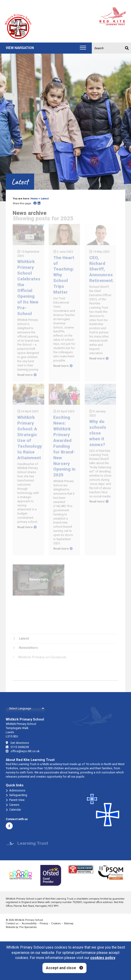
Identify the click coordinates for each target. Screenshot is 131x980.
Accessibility (29, 924)
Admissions (16, 791)
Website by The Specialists (21, 927)
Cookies (56, 924)
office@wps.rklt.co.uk (23, 751)
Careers (13, 805)
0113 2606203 (17, 747)
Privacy (44, 924)
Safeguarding (16, 795)
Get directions (17, 743)
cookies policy (103, 958)
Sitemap (69, 924)
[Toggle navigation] (83, 48)
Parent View (15, 800)
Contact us (12, 924)
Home (34, 198)
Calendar (13, 810)
